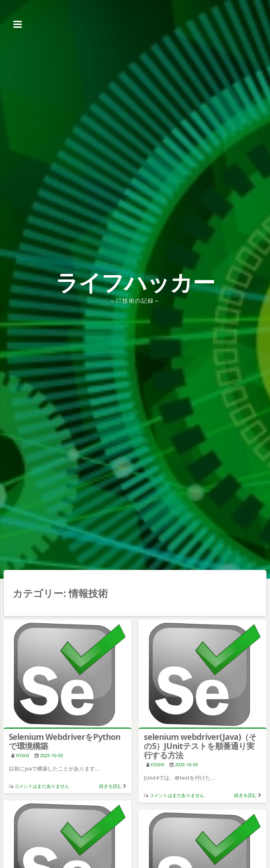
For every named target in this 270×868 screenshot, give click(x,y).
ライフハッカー (135, 282)
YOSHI (22, 755)
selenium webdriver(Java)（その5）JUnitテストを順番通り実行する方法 (200, 746)
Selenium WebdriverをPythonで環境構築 (65, 741)
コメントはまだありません (42, 786)
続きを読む (111, 786)
